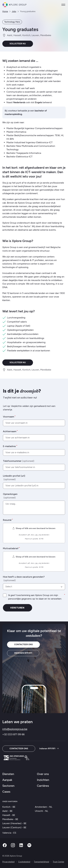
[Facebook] (5, 847)
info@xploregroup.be (15, 729)
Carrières (43, 786)
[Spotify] (29, 847)
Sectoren (8, 786)
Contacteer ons (23, 644)
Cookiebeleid (24, 862)
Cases (6, 792)
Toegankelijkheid (41, 862)
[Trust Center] (16, 758)
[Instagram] (13, 847)
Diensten (8, 774)
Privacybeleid (8, 862)
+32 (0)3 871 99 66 (13, 734)
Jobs (14, 11)
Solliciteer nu (18, 44)
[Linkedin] (21, 847)
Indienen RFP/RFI (23, 653)
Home (5, 11)
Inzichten (43, 780)
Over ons (43, 774)
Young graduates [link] (28, 11)
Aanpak (7, 780)
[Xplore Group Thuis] (14, 5)
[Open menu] (63, 5)
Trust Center (58, 862)
